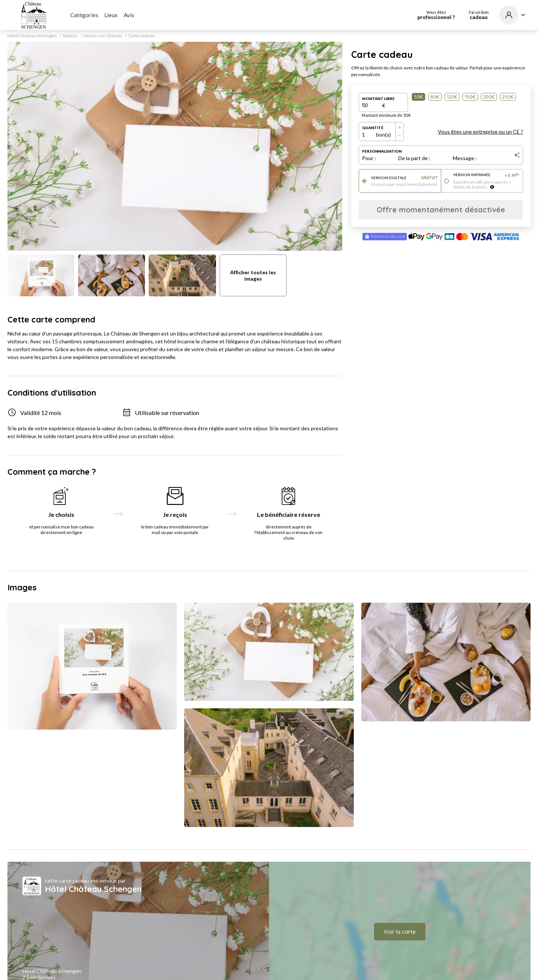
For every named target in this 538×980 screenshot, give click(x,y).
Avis (129, 15)
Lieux (111, 15)
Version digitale (404, 178)
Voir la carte (400, 932)
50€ (418, 97)
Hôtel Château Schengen (32, 36)
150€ (470, 97)
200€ (489, 97)
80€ (435, 97)
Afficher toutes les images (253, 275)
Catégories (84, 15)
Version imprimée (487, 175)
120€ (452, 97)
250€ (508, 97)
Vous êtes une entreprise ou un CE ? (480, 132)
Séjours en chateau (103, 36)
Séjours (70, 36)
